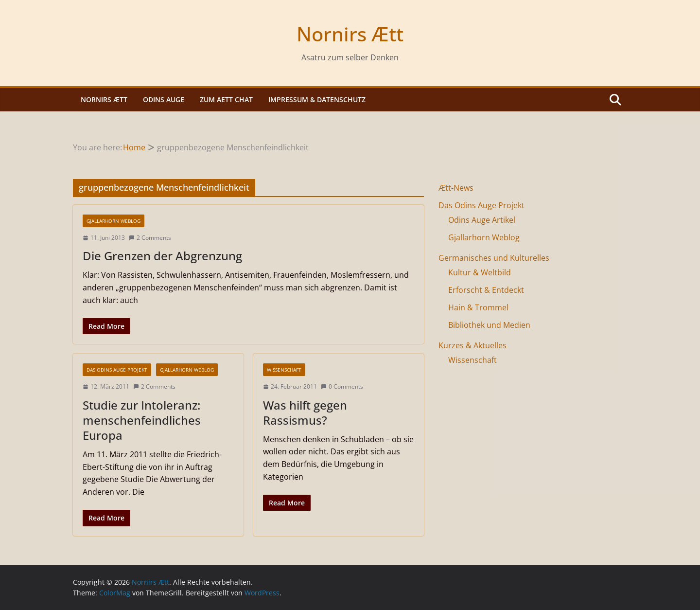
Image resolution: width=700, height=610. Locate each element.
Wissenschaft (284, 370)
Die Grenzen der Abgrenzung (162, 256)
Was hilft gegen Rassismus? (305, 413)
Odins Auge (164, 99)
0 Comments (342, 386)
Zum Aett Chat (226, 99)
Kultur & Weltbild (480, 272)
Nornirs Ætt (350, 34)
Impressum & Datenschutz (317, 99)
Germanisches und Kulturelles (494, 258)
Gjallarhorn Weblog (114, 221)
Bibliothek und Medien (489, 325)
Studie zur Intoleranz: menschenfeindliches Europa (142, 420)
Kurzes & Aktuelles (472, 345)
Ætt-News (456, 188)
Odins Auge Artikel (482, 220)
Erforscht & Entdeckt (486, 290)
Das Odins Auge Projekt (117, 370)
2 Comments (150, 238)
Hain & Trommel (478, 307)
